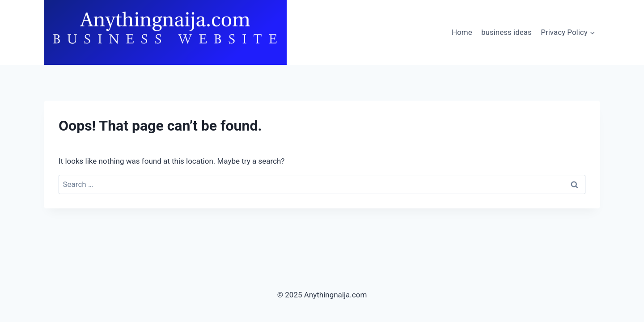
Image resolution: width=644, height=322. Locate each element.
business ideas (506, 32)
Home (462, 32)
